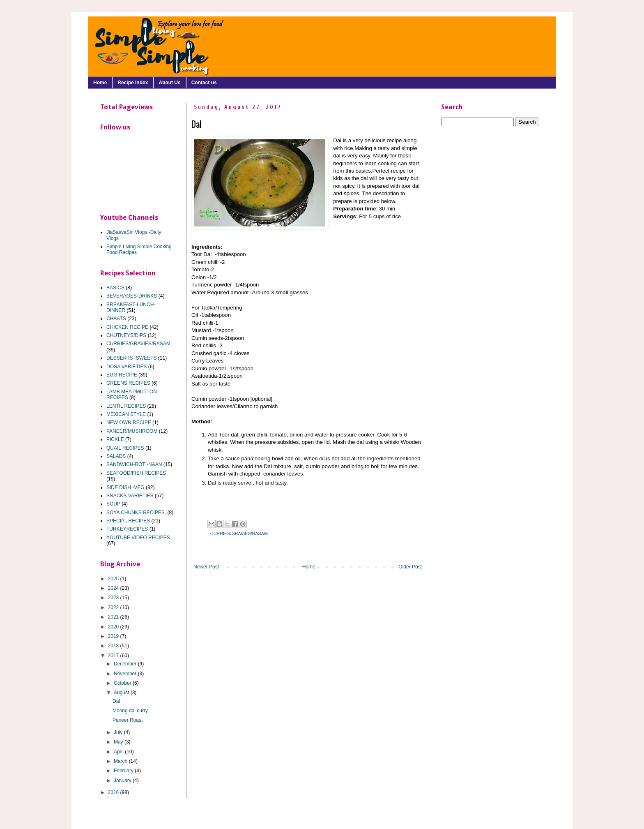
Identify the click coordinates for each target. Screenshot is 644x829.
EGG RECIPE (122, 375)
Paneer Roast (128, 720)
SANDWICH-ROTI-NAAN (134, 464)
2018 (114, 646)
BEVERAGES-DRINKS (132, 296)
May (119, 742)
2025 (114, 579)
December (126, 664)
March (121, 761)
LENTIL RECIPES (126, 406)
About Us (169, 83)
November (126, 674)
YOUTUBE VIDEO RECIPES (138, 538)
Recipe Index (133, 83)
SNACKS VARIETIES (130, 496)
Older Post (410, 567)
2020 (114, 627)
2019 (114, 636)
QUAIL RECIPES (125, 448)
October (123, 683)
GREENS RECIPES (128, 383)
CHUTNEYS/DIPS (126, 335)
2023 (114, 598)
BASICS (115, 288)
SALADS (116, 456)
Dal (116, 701)
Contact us (204, 83)
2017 (114, 656)
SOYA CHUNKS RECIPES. (136, 513)
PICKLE (115, 439)
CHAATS (116, 319)
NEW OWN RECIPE (129, 423)
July (119, 732)
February (124, 771)
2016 (114, 792)
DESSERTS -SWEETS (131, 358)
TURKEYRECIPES (127, 529)
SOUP (113, 504)
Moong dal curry (130, 711)
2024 (114, 588)
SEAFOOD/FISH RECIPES (136, 473)
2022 (114, 607)
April (119, 752)
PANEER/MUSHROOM (132, 431)
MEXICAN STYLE (126, 414)
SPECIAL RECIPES (128, 521)
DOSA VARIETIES (126, 367)
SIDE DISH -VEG (125, 487)
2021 (114, 617)
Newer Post (206, 567)
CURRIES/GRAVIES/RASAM (239, 533)
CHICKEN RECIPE (127, 327)
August (122, 693)
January (123, 781)
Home (100, 83)
